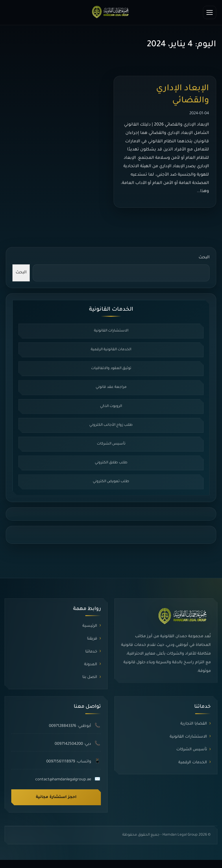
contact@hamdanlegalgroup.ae (63, 780)
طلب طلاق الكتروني (111, 463)
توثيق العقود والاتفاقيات (111, 368)
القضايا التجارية (194, 724)
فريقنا (92, 639)
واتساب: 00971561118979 (69, 762)
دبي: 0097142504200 (73, 744)
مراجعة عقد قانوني (111, 387)
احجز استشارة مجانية (56, 797)
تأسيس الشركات (111, 444)
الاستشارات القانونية (111, 331)
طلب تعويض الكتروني (111, 482)
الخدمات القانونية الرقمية (111, 350)
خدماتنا (91, 652)
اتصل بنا (90, 677)
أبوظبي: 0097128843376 (70, 726)
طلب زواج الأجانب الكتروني (111, 425)
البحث (204, 258)
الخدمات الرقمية (193, 763)
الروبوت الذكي (111, 406)
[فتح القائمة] (210, 12)
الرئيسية (90, 626)
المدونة (91, 665)
